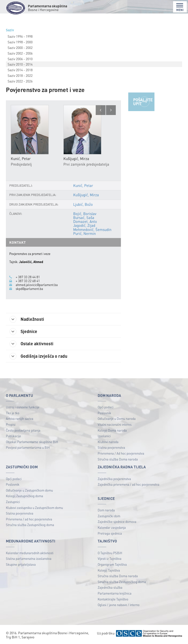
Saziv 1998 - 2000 (20, 42)
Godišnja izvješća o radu (38, 356)
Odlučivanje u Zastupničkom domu (29, 490)
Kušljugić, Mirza (86, 195)
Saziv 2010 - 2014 (20, 64)
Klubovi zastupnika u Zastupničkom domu (34, 508)
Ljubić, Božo (83, 204)
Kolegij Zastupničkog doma (24, 496)
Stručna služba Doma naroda (118, 459)
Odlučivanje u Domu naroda (117, 419)
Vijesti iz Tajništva (110, 558)
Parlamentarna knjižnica (115, 593)
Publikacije (13, 436)
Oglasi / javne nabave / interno (119, 605)
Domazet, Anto (85, 221)
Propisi (11, 424)
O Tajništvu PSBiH (110, 553)
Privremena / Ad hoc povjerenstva (121, 453)
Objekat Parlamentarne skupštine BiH (32, 442)
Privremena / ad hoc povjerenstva (29, 519)
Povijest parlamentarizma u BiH (28, 447)
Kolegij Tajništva (109, 570)
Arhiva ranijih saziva (20, 419)
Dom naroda (106, 510)
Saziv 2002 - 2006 (20, 53)
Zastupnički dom (109, 516)
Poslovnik (104, 413)
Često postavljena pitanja (23, 430)
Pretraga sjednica (110, 533)
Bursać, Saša (84, 218)
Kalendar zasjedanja (112, 527)
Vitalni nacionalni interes (115, 424)
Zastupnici (13, 502)
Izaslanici (104, 436)
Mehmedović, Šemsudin (92, 230)
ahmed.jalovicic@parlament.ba (37, 285)
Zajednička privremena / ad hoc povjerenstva (129, 484)
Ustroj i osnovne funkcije (23, 407)
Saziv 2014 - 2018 (20, 70)
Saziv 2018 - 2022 (20, 75)
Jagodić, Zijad (84, 225)
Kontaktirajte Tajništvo (113, 599)
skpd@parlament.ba (29, 289)
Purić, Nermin (84, 233)
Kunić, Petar (83, 185)
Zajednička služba (110, 587)
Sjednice (23, 332)
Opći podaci (106, 407)
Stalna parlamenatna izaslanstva (29, 558)
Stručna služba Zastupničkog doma (30, 525)
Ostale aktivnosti (31, 344)
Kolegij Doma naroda (112, 430)
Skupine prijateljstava (21, 564)
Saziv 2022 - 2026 (20, 81)
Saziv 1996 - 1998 (20, 36)
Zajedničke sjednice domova (117, 522)
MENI (180, 7)
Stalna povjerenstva (111, 447)
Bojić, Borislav (85, 214)
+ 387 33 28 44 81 (28, 277)
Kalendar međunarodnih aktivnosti (30, 553)
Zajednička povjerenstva (114, 479)
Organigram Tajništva (112, 564)
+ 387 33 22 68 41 (28, 281)
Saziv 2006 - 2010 (20, 59)
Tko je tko (13, 413)
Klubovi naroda (108, 442)
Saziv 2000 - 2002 (20, 47)
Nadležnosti (27, 319)
